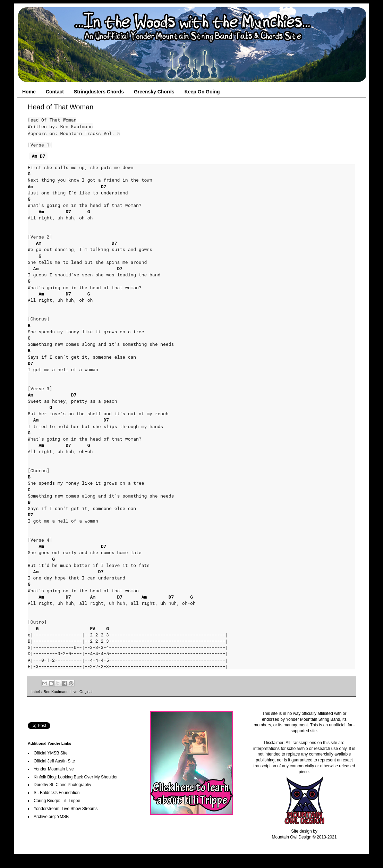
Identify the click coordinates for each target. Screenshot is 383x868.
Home (29, 92)
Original (86, 692)
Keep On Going (202, 92)
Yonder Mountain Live (54, 769)
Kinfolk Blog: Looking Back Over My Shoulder (76, 777)
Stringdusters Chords (99, 92)
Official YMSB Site (51, 753)
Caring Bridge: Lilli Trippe (57, 801)
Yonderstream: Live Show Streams (66, 809)
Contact (55, 92)
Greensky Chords (154, 92)
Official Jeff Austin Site (54, 761)
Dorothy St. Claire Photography (62, 785)
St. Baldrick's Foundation (57, 793)
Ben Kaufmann (56, 692)
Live (74, 692)
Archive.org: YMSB (51, 817)
